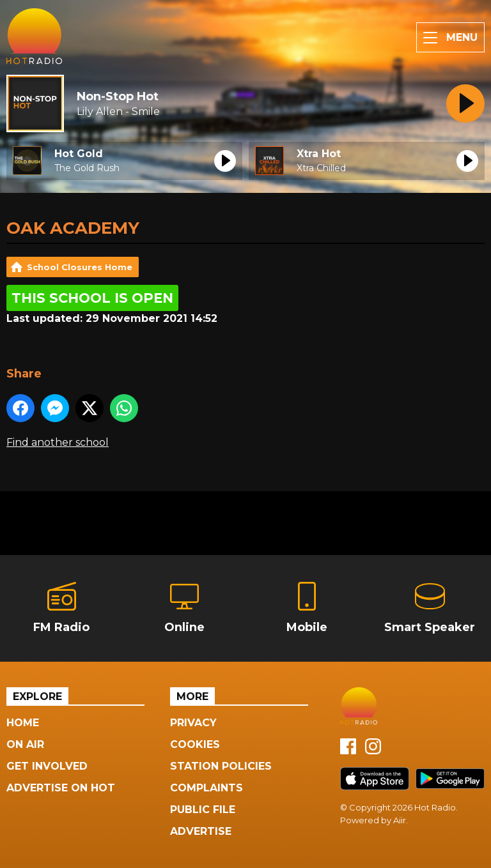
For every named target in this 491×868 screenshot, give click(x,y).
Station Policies (221, 766)
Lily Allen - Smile (118, 111)
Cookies (195, 744)
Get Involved (47, 766)
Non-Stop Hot (118, 96)
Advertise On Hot (61, 788)
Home (23, 723)
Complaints (207, 788)
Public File (203, 810)
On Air (25, 744)
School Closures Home (80, 267)
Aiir (400, 820)
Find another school (58, 442)
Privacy (193, 723)
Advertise (201, 831)
